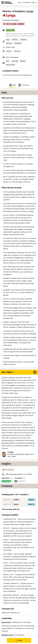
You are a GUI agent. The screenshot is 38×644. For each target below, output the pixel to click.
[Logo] (7, 3)
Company (24, 85)
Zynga (30, 11)
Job (12, 85)
